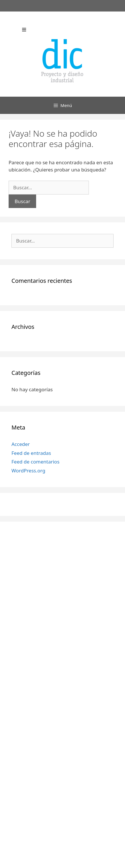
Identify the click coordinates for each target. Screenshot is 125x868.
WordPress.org (28, 471)
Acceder (21, 444)
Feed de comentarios (35, 462)
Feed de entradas (31, 453)
